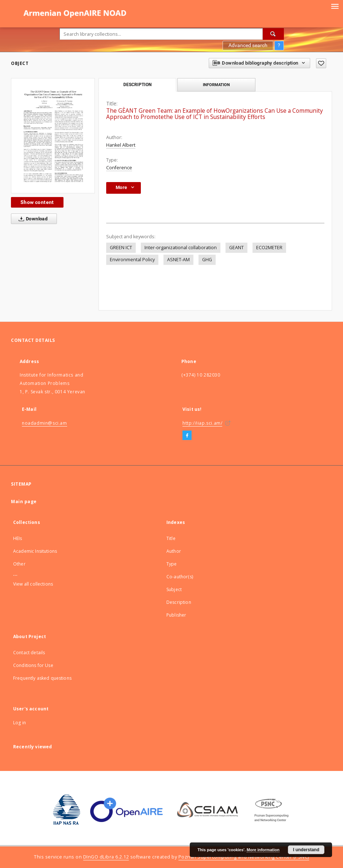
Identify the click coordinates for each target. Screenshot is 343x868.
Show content (37, 202)
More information (263, 850)
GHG (207, 260)
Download (32, 219)
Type (172, 564)
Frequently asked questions (42, 678)
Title (171, 538)
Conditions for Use (33, 665)
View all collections (33, 584)
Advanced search (248, 45)
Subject (174, 589)
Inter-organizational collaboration (181, 248)
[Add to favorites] (321, 63)
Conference (119, 168)
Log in (20, 723)
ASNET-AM (178, 260)
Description (179, 602)
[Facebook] (187, 436)
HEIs (18, 538)
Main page (24, 501)
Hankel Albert (121, 145)
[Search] (273, 34)
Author (174, 551)
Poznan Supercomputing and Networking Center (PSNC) (244, 857)
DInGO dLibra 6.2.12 (106, 857)
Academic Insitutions (35, 551)
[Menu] (335, 6)
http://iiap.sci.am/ (202, 423)
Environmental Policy (132, 260)
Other (19, 564)
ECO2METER (269, 248)
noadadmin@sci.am (45, 423)
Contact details (29, 653)
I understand (306, 850)
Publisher (176, 615)
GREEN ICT (121, 248)
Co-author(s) (180, 577)
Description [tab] (137, 85)
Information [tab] (216, 85)
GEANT (236, 248)
